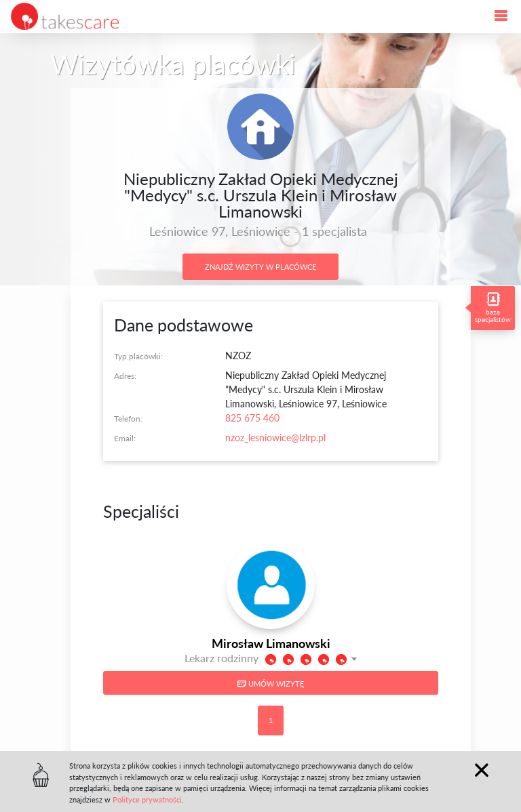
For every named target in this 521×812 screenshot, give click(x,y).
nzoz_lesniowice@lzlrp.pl (275, 438)
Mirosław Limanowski (271, 643)
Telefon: (128, 419)
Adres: (125, 376)
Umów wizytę (271, 684)
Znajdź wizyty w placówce (260, 267)
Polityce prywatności (147, 799)
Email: (125, 438)
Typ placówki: (138, 356)
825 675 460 (252, 418)
